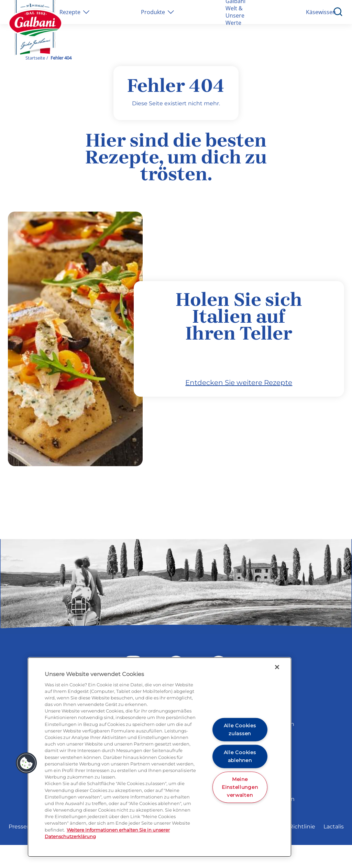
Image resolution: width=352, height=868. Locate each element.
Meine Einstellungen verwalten (240, 787)
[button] (26, 763)
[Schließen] (277, 667)
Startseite (35, 58)
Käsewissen (321, 12)
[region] (159, 757)
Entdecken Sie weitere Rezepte (239, 406)
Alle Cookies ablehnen (240, 756)
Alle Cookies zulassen (240, 730)
